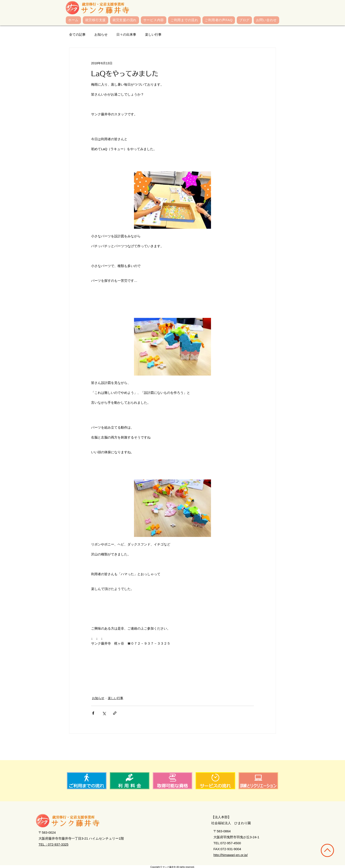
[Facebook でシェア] (93, 713)
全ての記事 (77, 34)
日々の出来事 (126, 34)
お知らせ (101, 34)
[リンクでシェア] (115, 713)
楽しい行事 (153, 34)
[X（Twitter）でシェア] (104, 713)
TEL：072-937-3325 (53, 844)
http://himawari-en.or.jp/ (231, 855)
